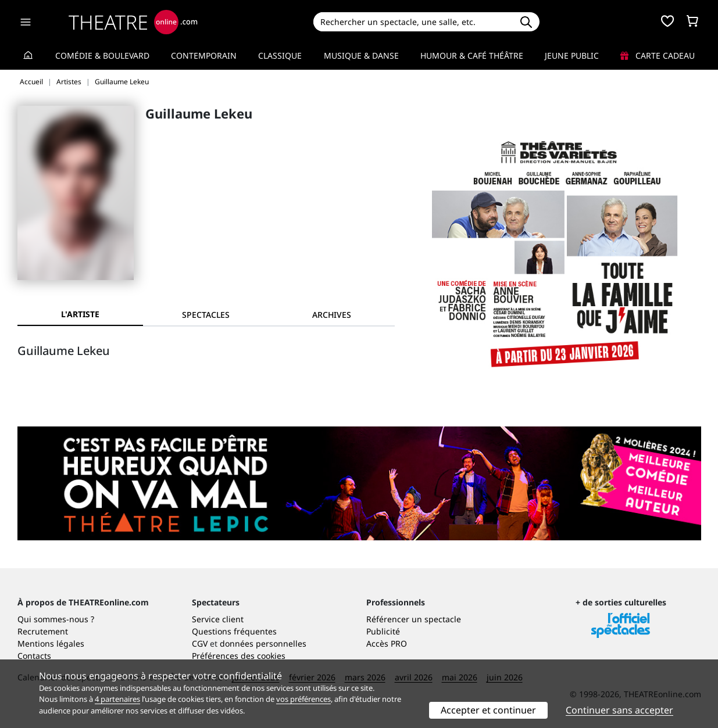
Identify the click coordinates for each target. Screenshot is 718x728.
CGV (200, 643)
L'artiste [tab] (80, 314)
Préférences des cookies (239, 656)
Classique (280, 55)
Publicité (383, 631)
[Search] (413, 22)
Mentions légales (51, 643)
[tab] (206, 315)
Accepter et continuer (488, 710)
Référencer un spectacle (414, 619)
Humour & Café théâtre (472, 55)
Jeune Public (572, 55)
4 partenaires (117, 699)
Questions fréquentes (234, 631)
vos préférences (303, 699)
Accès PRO (387, 643)
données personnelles (263, 643)
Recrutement (43, 631)
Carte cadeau (658, 55)
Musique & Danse (361, 55)
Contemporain (204, 55)
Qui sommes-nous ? (56, 619)
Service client (218, 619)
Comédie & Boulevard (102, 55)
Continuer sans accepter (619, 710)
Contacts (34, 656)
